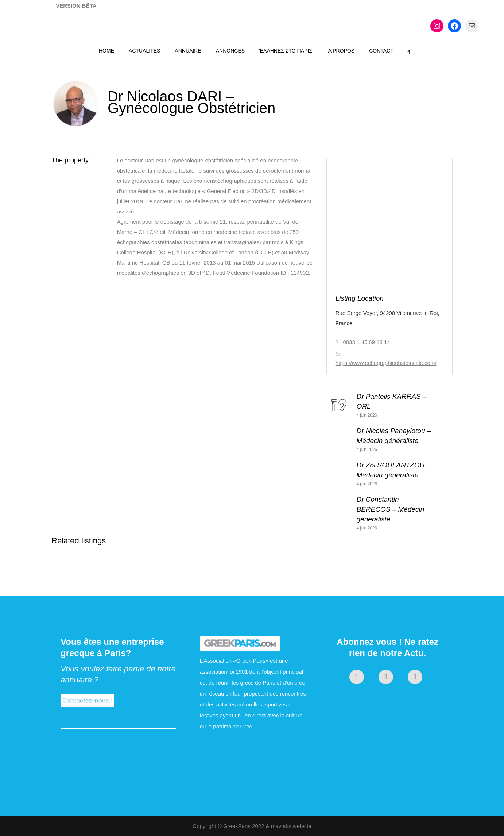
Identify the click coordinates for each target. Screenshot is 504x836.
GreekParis (237, 826)
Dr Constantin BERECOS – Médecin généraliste (391, 509)
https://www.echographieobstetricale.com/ (386, 363)
